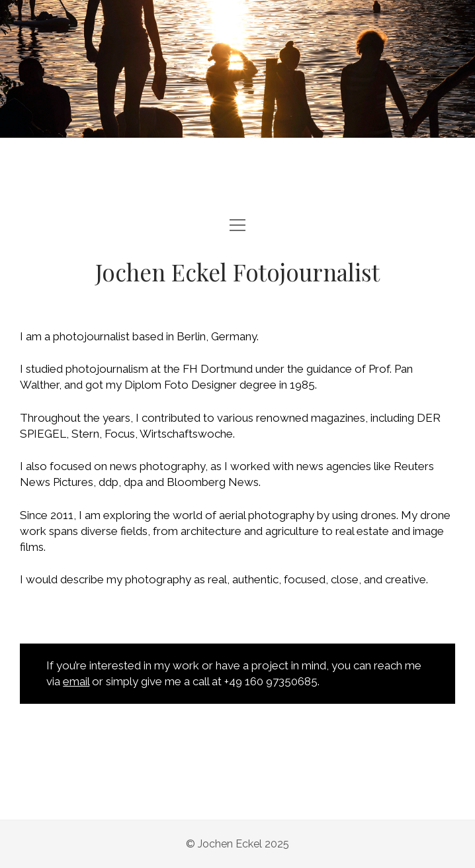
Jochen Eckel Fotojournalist (237, 272)
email (76, 681)
